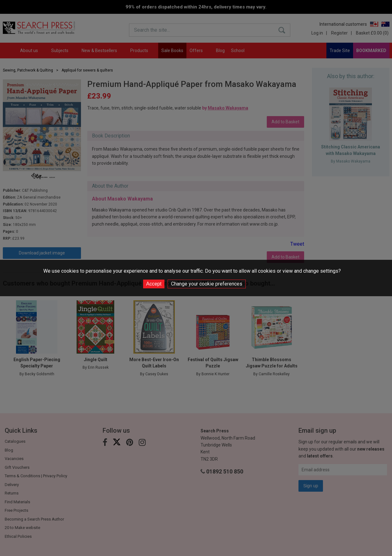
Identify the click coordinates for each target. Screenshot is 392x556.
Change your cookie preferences (207, 284)
